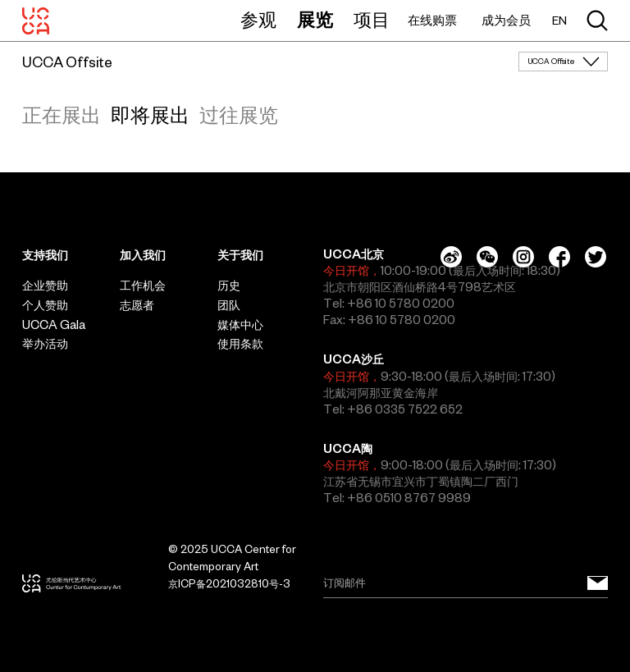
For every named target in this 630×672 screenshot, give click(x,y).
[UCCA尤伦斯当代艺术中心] (36, 21)
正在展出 (62, 115)
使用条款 (240, 344)
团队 (229, 305)
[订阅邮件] (598, 583)
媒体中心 (240, 325)
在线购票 (432, 20)
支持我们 (45, 255)
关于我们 (240, 255)
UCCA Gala (54, 325)
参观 (258, 20)
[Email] (466, 583)
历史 (229, 286)
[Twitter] (596, 257)
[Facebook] (559, 257)
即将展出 (150, 115)
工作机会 (143, 286)
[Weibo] (451, 257)
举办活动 (45, 344)
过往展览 (239, 115)
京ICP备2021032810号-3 (229, 584)
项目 (372, 20)
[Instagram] (523, 257)
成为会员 (506, 20)
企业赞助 (45, 286)
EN (559, 21)
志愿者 (137, 305)
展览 (315, 20)
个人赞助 (45, 305)
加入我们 (143, 255)
